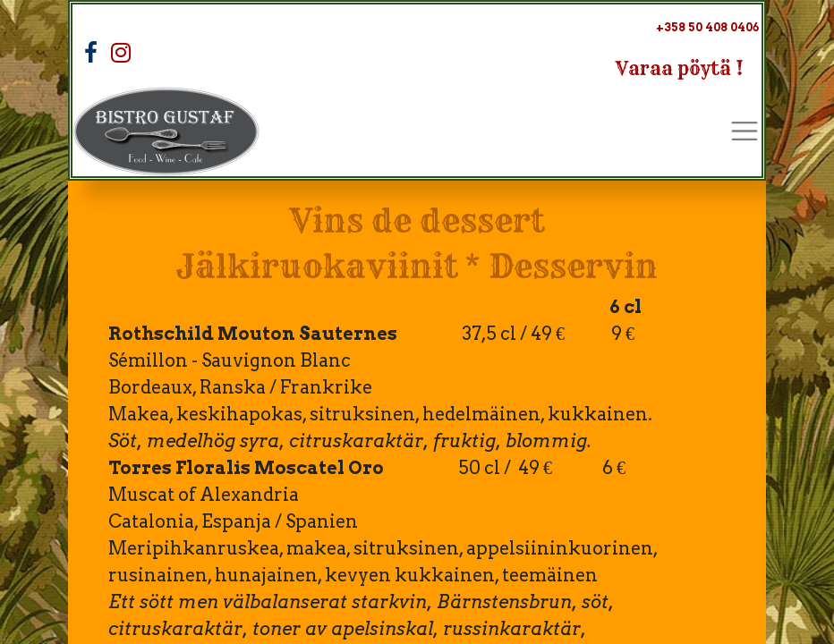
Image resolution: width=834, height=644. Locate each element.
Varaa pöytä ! (680, 68)
